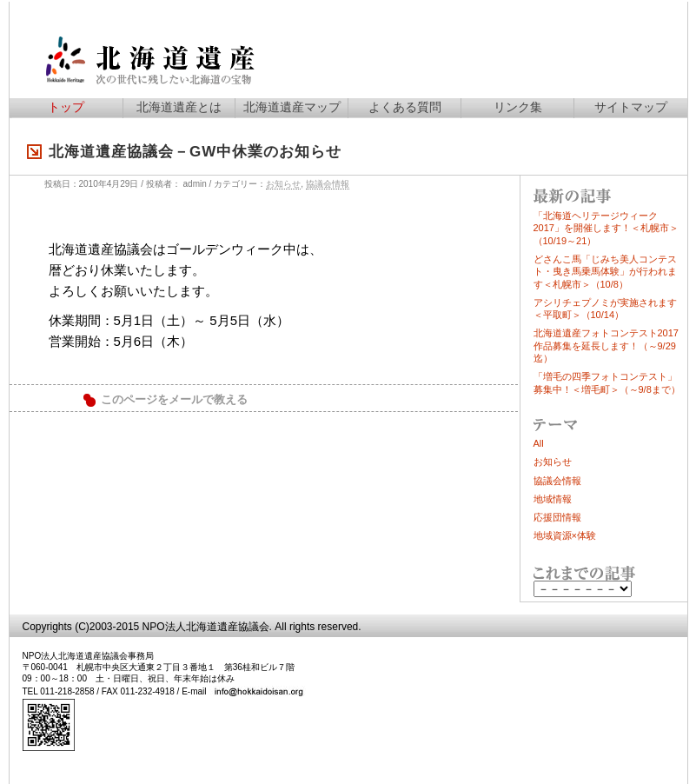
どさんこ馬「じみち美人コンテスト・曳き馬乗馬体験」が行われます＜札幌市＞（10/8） (605, 272)
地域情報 (553, 499)
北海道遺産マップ (292, 107)
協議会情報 (328, 184)
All (539, 443)
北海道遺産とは (179, 107)
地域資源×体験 (565, 535)
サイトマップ (631, 107)
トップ (66, 107)
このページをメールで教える (174, 400)
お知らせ (283, 184)
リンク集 (518, 107)
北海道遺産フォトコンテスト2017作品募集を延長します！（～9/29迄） (606, 345)
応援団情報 (557, 517)
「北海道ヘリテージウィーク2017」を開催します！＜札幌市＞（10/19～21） (606, 228)
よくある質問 (405, 107)
